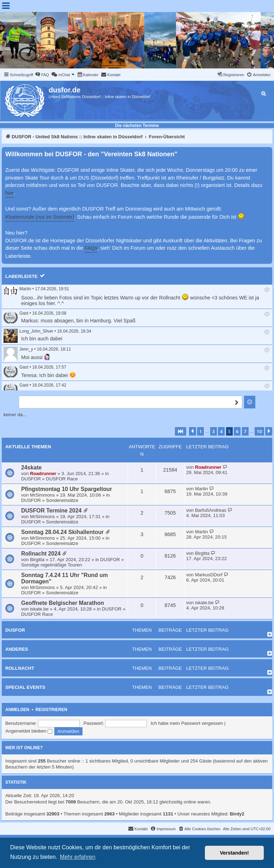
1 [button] (200, 431)
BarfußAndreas (211, 510)
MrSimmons (42, 495)
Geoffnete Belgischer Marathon (63, 603)
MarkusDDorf (209, 575)
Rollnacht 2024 (41, 554)
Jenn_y (26, 349)
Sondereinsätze (62, 500)
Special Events (25, 687)
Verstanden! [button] (235, 853)
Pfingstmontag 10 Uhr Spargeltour (67, 489)
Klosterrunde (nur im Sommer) (40, 217)
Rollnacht (20, 668)
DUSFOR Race (62, 479)
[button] (181, 431)
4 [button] (221, 431)
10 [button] (259, 431)
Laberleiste (22, 276)
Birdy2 (237, 814)
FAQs (91, 248)
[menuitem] (42, 75)
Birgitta (37, 560)
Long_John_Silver (36, 331)
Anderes (17, 649)
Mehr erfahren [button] (78, 857)
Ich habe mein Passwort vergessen (187, 723)
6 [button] (237, 431)
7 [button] (245, 431)
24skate (31, 468)
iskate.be (39, 609)
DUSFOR (31, 479)
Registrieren (51, 710)
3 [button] (214, 431)
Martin (25, 289)
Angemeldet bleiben (29, 731)
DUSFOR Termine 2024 (51, 511)
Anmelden (17, 710)
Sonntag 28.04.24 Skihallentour (62, 532)
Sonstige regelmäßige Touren (51, 565)
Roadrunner (43, 474)
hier (10, 193)
